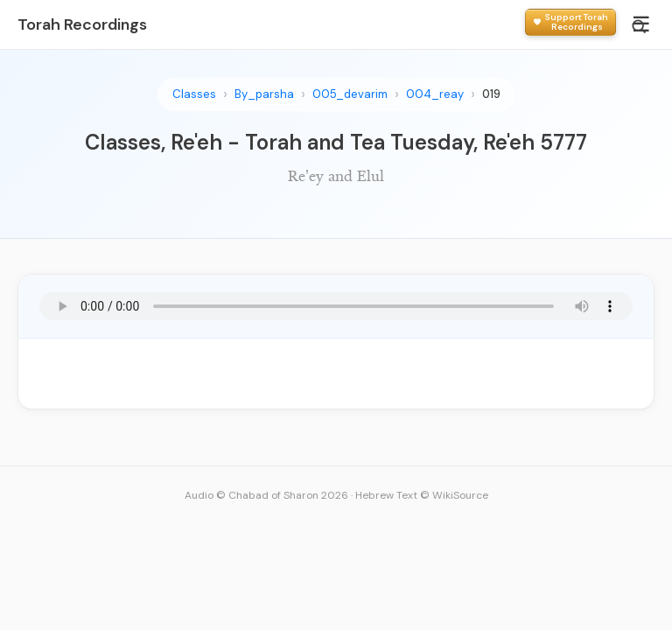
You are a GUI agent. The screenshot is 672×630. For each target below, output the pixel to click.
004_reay (435, 94)
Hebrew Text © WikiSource (422, 495)
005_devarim (350, 94)
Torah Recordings (82, 24)
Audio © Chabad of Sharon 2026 (266, 495)
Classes (194, 94)
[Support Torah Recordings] (570, 22)
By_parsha (264, 94)
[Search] (639, 26)
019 (491, 94)
